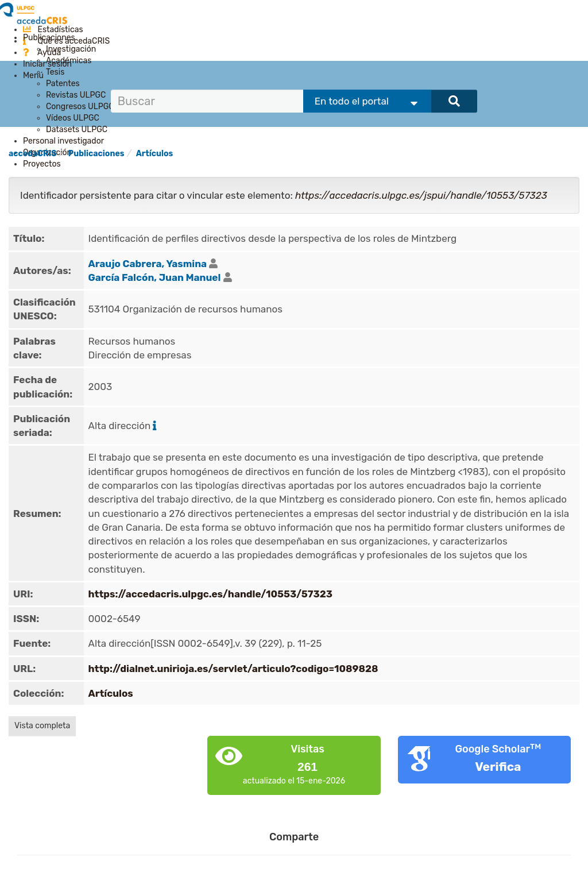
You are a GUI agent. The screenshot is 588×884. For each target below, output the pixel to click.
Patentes (63, 84)
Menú (33, 76)
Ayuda (42, 53)
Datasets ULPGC (77, 130)
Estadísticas (53, 30)
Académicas (69, 61)
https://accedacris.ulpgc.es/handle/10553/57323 (211, 594)
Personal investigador (63, 141)
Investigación (71, 49)
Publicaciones (49, 38)
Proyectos (42, 164)
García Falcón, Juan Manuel (155, 277)
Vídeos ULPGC (73, 118)
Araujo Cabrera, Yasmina (148, 264)
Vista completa (42, 726)
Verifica (498, 767)
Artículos (154, 154)
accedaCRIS (33, 154)
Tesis (55, 72)
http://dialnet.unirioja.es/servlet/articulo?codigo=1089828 (233, 669)
